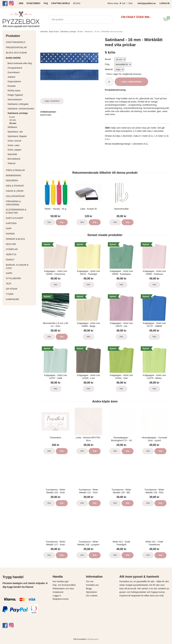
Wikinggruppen (93, 639)
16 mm (13, 123)
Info (49, 222)
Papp (20, 229)
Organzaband (21, 81)
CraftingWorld (20, 42)
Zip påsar (12, 289)
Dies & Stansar (20, 186)
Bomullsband (14, 159)
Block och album (20, 53)
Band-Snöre (20, 58)
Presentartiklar (20, 47)
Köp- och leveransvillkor (64, 585)
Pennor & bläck (20, 239)
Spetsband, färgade (17, 136)
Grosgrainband (21, 68)
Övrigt (10, 260)
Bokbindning (20, 175)
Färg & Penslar (20, 170)
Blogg (77, 3)
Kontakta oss (92, 585)
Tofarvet (11, 163)
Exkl (131, 3)
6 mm (12, 117)
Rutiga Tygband (15, 95)
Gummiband (14, 72)
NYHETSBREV (33, 3)
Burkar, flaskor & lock (20, 266)
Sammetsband (15, 99)
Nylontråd (12, 154)
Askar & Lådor (15, 191)
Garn (20, 273)
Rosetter (12, 86)
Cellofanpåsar (15, 196)
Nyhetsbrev (92, 592)
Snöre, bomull (14, 141)
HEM (21, 3)
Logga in (57, 596)
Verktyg (20, 254)
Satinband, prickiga (21, 113)
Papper (20, 234)
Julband (11, 77)
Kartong (20, 223)
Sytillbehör (20, 278)
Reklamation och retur (63, 588)
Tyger (20, 294)
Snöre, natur (14, 145)
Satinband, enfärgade (21, 104)
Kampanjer (13, 299)
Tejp (20, 284)
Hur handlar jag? (61, 581)
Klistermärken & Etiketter (20, 211)
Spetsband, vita (15, 132)
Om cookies (92, 596)
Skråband (12, 127)
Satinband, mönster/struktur (21, 109)
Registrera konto (61, 599)
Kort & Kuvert (20, 218)
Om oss (90, 581)
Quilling (20, 244)
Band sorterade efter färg (21, 63)
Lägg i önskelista (52, 101)
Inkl (124, 3)
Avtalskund (58, 592)
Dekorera (20, 180)
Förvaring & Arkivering (20, 203)
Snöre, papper (14, 150)
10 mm (13, 120)
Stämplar (20, 249)
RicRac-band (14, 91)
